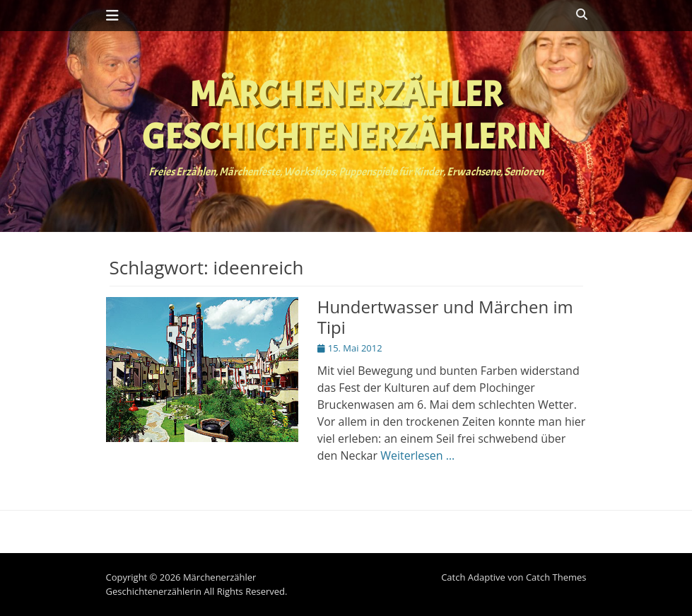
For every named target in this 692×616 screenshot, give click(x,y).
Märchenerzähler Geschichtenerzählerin (346, 116)
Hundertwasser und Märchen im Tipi (445, 317)
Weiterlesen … (417, 455)
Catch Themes (556, 577)
